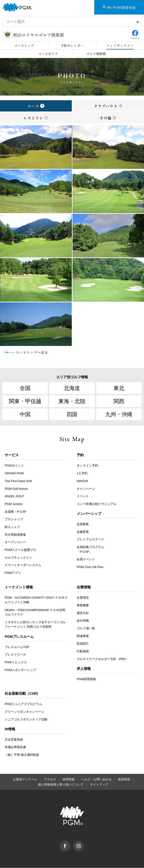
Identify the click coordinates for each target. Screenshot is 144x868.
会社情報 (83, 621)
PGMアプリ (13, 573)
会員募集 (83, 524)
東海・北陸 (72, 401)
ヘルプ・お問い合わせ (96, 780)
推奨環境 (124, 780)
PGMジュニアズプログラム (23, 704)
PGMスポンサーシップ (20, 670)
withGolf (82, 481)
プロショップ (14, 520)
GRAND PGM (14, 473)
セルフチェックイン (18, 558)
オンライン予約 (87, 466)
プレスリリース (15, 655)
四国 (72, 415)
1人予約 (82, 473)
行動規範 (83, 651)
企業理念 (83, 598)
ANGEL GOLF (14, 497)
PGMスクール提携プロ (20, 550)
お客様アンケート (25, 780)
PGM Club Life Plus (90, 567)
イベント (83, 497)
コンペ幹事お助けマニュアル (97, 504)
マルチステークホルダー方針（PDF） (103, 659)
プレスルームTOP (17, 647)
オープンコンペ (15, 543)
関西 (119, 401)
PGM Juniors (14, 504)
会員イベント (86, 560)
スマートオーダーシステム (23, 566)
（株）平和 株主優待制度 (22, 755)
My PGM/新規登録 (121, 7)
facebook (70, 843)
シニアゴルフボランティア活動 (26, 720)
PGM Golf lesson (16, 489)
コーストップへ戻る (32, 352)
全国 (25, 388)
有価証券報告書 (15, 747)
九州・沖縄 (119, 415)
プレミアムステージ (90, 540)
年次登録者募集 (15, 535)
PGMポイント (14, 466)
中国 (25, 415)
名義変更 (83, 532)
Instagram (84, 843)
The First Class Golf (18, 481)
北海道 (72, 388)
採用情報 (68, 780)
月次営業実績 (14, 740)
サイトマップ (99, 785)
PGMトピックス (16, 662)
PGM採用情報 (86, 679)
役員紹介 (83, 644)
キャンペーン (86, 489)
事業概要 (83, 606)
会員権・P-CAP (15, 512)
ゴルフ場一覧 (86, 629)
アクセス (50, 780)
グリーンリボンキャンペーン (25, 712)
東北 (119, 388)
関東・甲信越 (25, 401)
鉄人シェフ (12, 527)
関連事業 (83, 636)
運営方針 (83, 613)
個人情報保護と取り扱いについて (61, 785)
